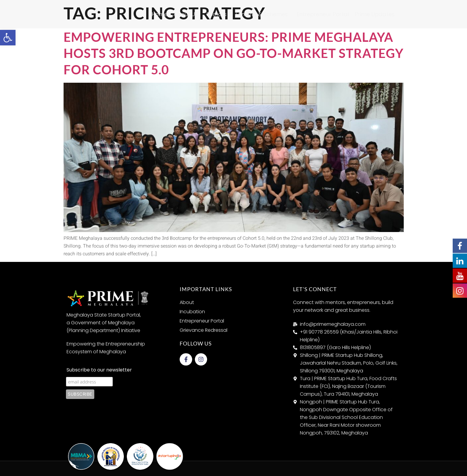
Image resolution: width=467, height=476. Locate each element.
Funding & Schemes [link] (263, 14)
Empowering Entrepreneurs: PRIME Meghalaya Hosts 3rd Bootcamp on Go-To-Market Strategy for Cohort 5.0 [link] (234, 53)
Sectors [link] (218, 14)
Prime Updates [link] (376, 14)
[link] (8, 38)
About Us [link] (187, 14)
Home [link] (159, 14)
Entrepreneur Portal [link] (323, 14)
